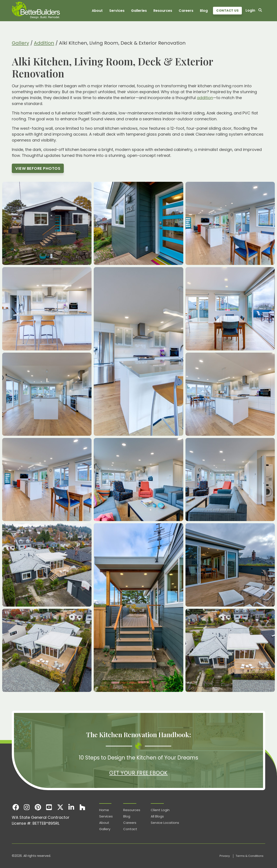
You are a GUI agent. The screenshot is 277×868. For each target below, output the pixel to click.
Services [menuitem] (117, 11)
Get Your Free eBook (138, 773)
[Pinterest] (38, 807)
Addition (44, 43)
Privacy (225, 856)
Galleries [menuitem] (139, 11)
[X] (60, 807)
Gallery (20, 43)
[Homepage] (36, 11)
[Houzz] (82, 807)
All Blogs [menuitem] (157, 816)
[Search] (260, 11)
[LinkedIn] (71, 807)
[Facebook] (16, 807)
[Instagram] (27, 807)
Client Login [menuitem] (160, 810)
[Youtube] (49, 807)
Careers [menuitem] (186, 11)
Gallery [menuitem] (105, 829)
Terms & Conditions (250, 856)
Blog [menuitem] (204, 11)
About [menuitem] (97, 11)
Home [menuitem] (104, 810)
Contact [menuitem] (130, 829)
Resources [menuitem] (163, 11)
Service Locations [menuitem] (165, 823)
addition (205, 98)
